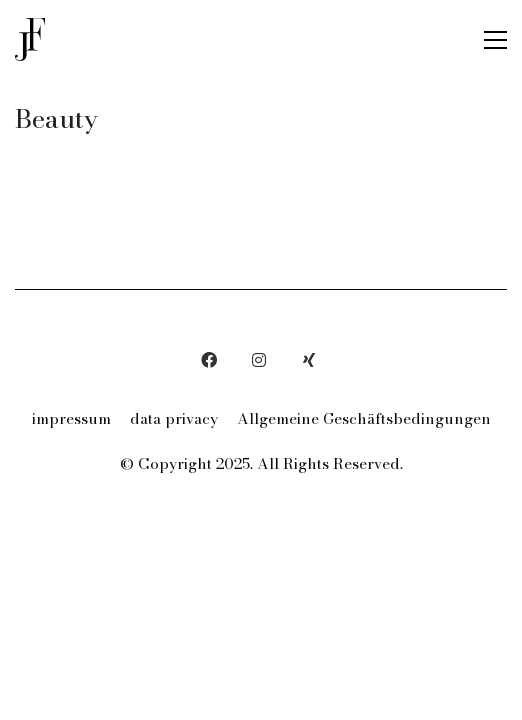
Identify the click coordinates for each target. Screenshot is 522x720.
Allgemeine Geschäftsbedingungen (364, 419)
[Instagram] (259, 360)
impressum (71, 419)
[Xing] (309, 360)
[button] (495, 40)
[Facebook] (209, 360)
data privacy (174, 419)
